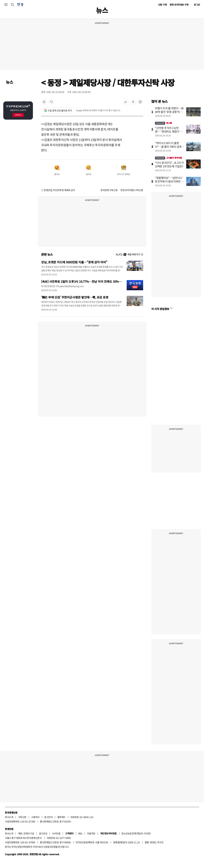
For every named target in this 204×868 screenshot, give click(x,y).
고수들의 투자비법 (168, 158)
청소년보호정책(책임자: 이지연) (136, 833)
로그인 (197, 5)
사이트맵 (56, 833)
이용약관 (91, 833)
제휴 (20, 833)
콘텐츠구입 (29, 833)
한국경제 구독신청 (109, 190)
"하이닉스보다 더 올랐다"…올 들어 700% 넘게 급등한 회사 (170, 147)
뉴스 (9, 82)
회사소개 (9, 817)
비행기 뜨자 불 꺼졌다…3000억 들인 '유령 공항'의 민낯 (169, 112)
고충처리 (35, 817)
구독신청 (22, 817)
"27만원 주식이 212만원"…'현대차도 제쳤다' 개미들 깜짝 (169, 131)
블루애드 (62, 817)
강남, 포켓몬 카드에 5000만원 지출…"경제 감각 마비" (74, 262)
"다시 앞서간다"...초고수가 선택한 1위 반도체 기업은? (169, 164)
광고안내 (48, 817)
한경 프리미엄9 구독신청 (132, 190)
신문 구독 (163, 5)
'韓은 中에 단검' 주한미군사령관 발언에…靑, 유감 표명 (75, 297)
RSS (80, 833)
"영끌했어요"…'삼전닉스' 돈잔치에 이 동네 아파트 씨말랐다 (169, 181)
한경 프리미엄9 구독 (179, 5)
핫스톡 (163, 123)
